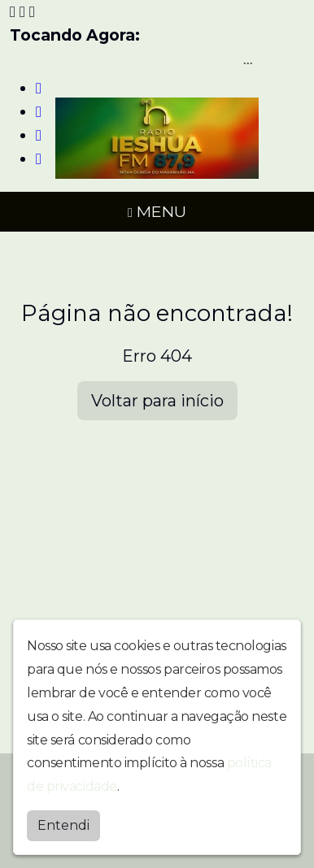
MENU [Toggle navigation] (157, 211)
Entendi (63, 825)
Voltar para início (157, 401)
